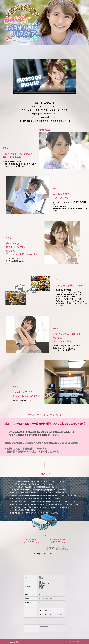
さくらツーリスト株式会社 (44, 626)
